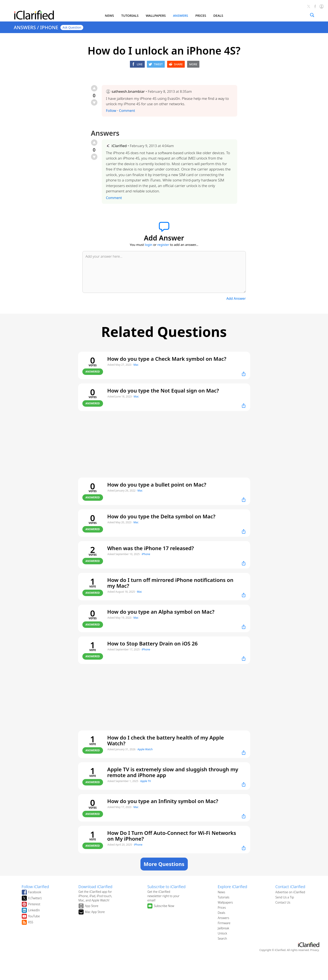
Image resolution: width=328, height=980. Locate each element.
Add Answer (236, 298)
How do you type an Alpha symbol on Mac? (161, 612)
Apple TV (146, 781)
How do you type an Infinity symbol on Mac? (163, 801)
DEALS (218, 15)
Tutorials (223, 897)
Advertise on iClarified (290, 892)
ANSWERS (180, 15)
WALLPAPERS (156, 15)
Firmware (224, 923)
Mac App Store (95, 912)
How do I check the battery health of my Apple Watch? (166, 740)
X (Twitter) (35, 898)
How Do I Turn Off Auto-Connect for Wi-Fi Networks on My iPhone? (172, 836)
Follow (111, 111)
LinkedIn (34, 910)
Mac (136, 365)
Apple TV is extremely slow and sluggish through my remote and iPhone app (173, 772)
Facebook (35, 892)
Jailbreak (223, 928)
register (163, 245)
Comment (127, 111)
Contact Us (283, 902)
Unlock (222, 933)
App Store (92, 906)
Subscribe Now (164, 906)
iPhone (146, 554)
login (149, 245)
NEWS (109, 15)
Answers (223, 918)
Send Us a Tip (285, 897)
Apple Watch (145, 749)
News (221, 892)
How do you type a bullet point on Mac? (157, 485)
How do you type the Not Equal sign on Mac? (163, 390)
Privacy (314, 950)
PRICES (201, 15)
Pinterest (34, 904)
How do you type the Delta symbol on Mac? (161, 516)
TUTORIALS (130, 15)
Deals (221, 913)
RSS (31, 922)
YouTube (34, 916)
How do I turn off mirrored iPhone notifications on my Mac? (170, 583)
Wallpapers (225, 902)
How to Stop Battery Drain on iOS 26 (152, 643)
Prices (222, 908)
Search (222, 938)
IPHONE (49, 27)
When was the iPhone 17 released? (151, 548)
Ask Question (72, 27)
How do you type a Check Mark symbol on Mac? (167, 359)
